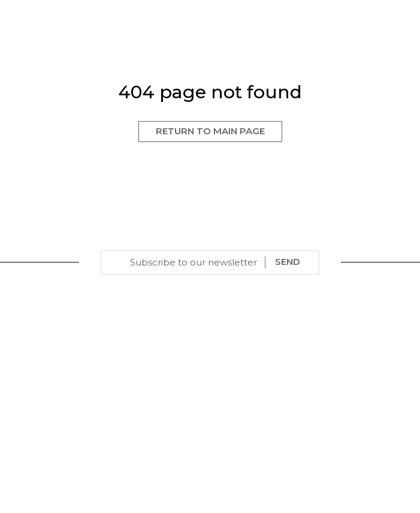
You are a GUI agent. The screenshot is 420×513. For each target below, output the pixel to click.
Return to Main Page (210, 131)
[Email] (194, 262)
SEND (288, 262)
